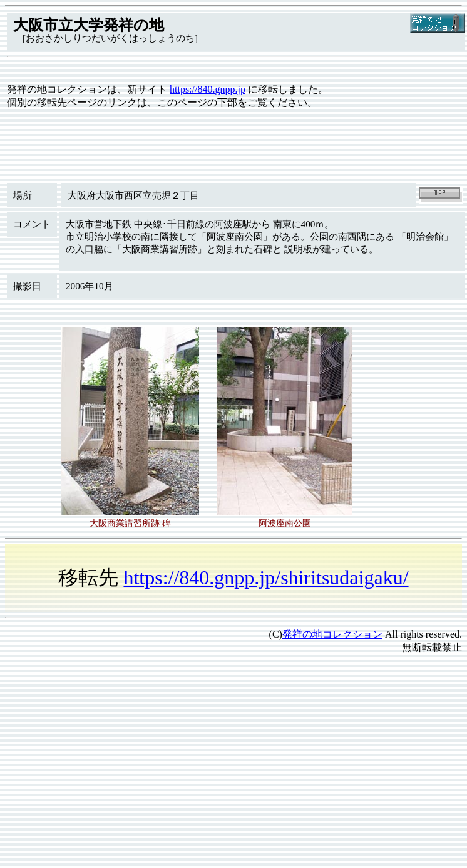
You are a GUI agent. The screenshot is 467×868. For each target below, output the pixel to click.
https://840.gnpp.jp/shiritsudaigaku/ (266, 577)
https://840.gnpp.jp (208, 89)
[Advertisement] (175, 752)
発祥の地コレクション (332, 634)
